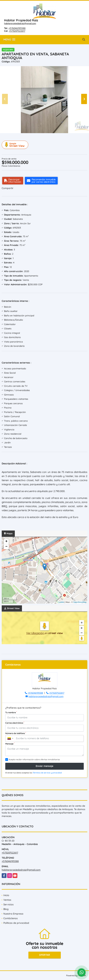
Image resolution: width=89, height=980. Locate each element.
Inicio (6, 895)
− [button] (6, 547)
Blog (6, 909)
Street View (15, 145)
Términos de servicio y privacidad (47, 773)
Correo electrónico (15, 723)
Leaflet (61, 602)
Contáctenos (11, 918)
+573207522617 (17, 31)
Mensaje (10, 744)
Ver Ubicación (35, 633)
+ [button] (6, 542)
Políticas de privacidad (16, 923)
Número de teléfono (16, 733)
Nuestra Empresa (13, 914)
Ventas (7, 900)
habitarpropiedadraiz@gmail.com (20, 23)
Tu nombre (11, 712)
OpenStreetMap (80, 602)
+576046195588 (17, 28)
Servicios (9, 904)
